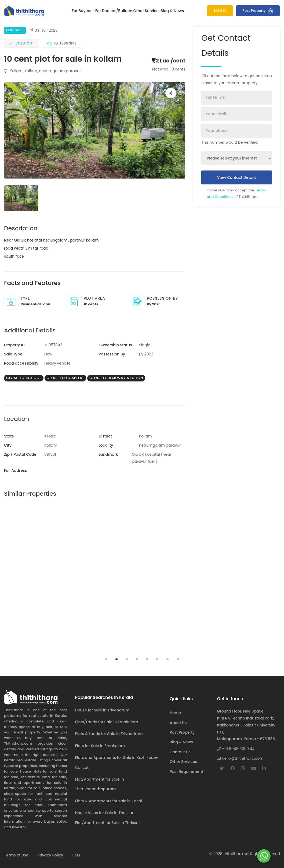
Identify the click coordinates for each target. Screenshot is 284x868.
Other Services (147, 11)
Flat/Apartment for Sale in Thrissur (108, 823)
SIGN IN (220, 11)
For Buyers (82, 11)
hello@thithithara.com (240, 758)
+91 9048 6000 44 (236, 749)
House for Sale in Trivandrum (102, 710)
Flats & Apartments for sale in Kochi (109, 801)
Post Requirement (186, 771)
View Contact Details (237, 177)
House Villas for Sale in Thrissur (104, 813)
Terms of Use (16, 855)
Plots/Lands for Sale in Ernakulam (107, 722)
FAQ (76, 855)
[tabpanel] (47, 580)
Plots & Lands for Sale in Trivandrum (109, 734)
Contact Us (180, 752)
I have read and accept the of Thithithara (236, 193)
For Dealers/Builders (114, 11)
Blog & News (172, 11)
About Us (178, 723)
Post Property (258, 11)
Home (175, 713)
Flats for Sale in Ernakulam (100, 746)
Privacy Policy (50, 855)
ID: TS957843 (62, 43)
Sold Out (21, 43)
